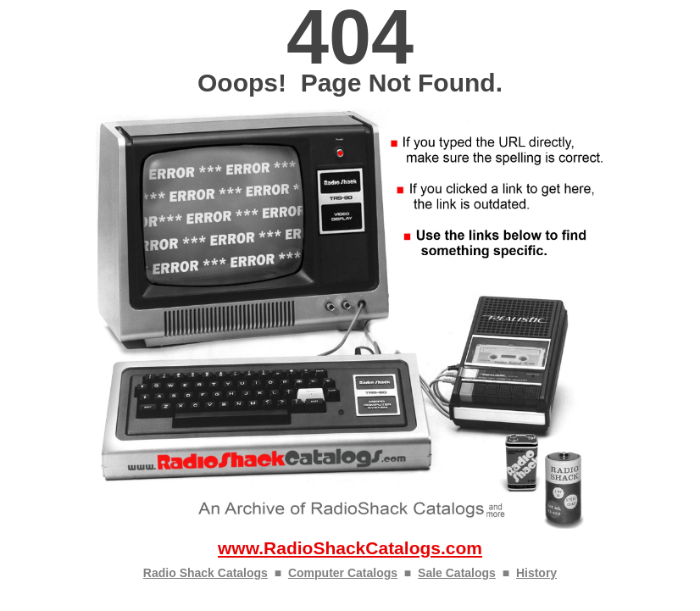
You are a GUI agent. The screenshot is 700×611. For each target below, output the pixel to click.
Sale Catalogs (457, 573)
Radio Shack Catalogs (206, 573)
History (536, 573)
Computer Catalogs (343, 573)
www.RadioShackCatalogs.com (350, 548)
